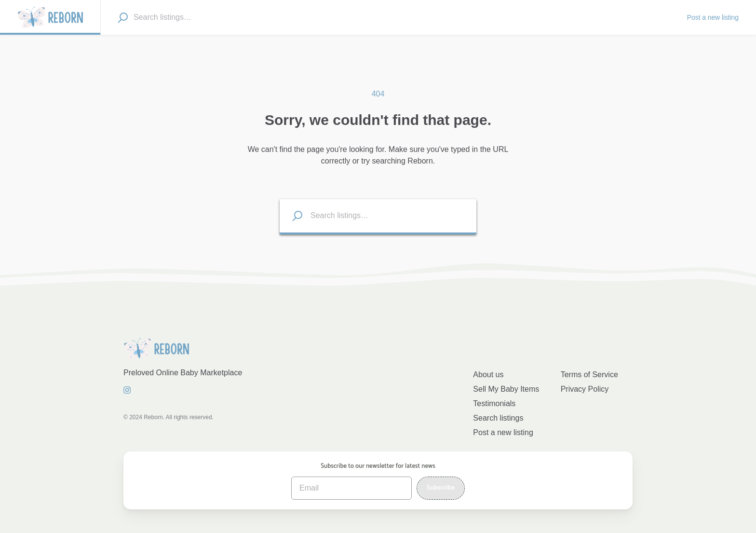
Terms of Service (589, 375)
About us (488, 375)
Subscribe (441, 488)
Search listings (498, 418)
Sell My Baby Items (506, 389)
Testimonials (494, 403)
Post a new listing (503, 432)
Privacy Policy (585, 389)
